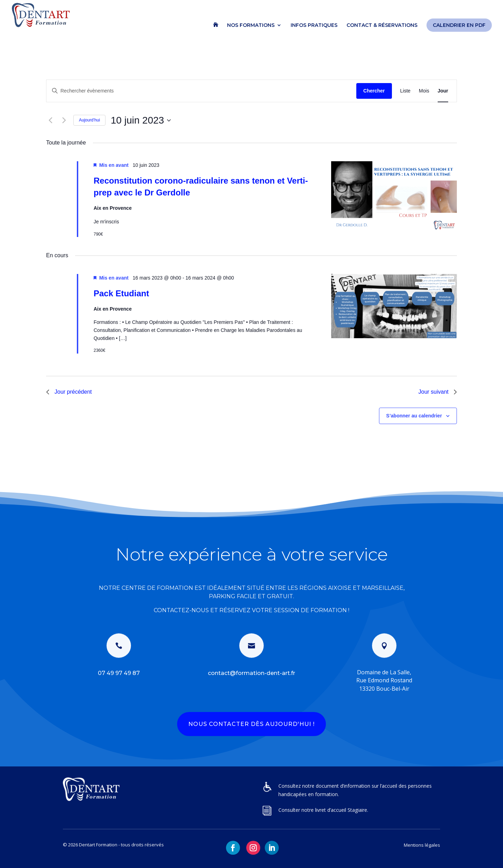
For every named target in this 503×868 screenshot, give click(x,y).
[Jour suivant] (64, 120)
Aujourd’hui (89, 120)
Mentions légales (422, 845)
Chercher (374, 91)
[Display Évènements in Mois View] (424, 91)
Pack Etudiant (121, 293)
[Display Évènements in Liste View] (406, 91)
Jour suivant (438, 392)
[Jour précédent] (50, 120)
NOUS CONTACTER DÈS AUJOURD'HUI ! (251, 724)
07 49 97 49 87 (119, 673)
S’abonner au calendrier (414, 416)
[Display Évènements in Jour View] (443, 91)
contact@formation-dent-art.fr (251, 673)
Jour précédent (69, 392)
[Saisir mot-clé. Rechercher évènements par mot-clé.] (201, 91)
